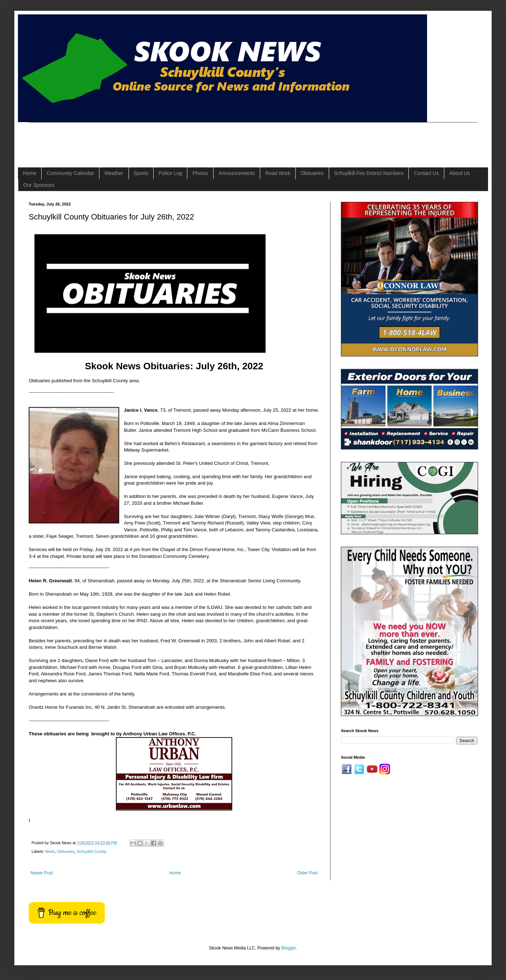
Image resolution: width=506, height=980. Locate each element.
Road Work (278, 173)
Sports (141, 173)
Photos (200, 173)
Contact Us (426, 173)
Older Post (307, 873)
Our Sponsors (39, 185)
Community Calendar (70, 173)
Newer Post (42, 873)
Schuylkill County (92, 851)
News (50, 851)
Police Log (170, 173)
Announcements (237, 173)
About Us (460, 173)
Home (30, 173)
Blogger (289, 948)
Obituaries (312, 173)
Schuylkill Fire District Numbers (369, 173)
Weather (114, 173)
